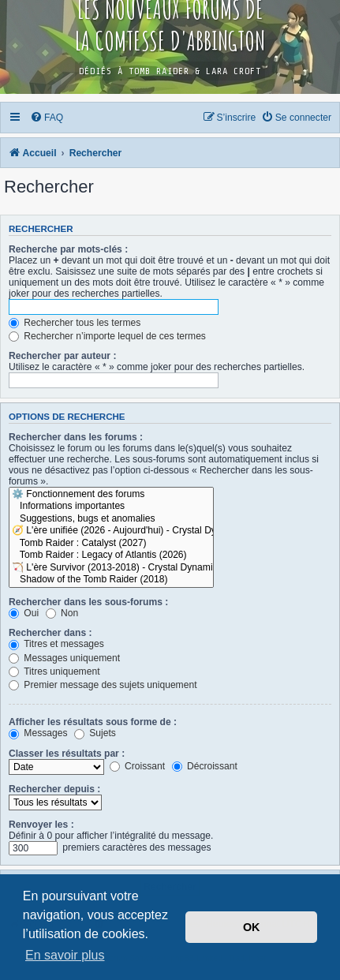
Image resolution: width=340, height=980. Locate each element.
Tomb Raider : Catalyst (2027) (111, 544)
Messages (38, 733)
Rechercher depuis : (54, 789)
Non (62, 613)
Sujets (95, 733)
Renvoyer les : (41, 825)
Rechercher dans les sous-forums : (88, 602)
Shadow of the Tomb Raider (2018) (111, 580)
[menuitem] (47, 118)
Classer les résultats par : (67, 754)
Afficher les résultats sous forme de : (93, 722)
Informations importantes (111, 507)
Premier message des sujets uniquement (103, 685)
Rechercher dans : (50, 633)
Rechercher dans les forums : (76, 437)
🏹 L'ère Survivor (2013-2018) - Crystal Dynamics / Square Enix (111, 568)
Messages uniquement (64, 658)
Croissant (137, 766)
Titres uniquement (54, 671)
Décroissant (205, 766)
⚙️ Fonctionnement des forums (111, 495)
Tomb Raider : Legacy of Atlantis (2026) (111, 555)
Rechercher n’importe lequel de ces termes (107, 336)
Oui (24, 613)
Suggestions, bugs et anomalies (111, 519)
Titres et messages (56, 644)
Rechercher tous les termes (75, 323)
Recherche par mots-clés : (68, 249)
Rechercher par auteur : (62, 356)
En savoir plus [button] (65, 955)
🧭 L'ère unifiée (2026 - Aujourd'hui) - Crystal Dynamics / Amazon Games (111, 531)
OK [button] (252, 927)
